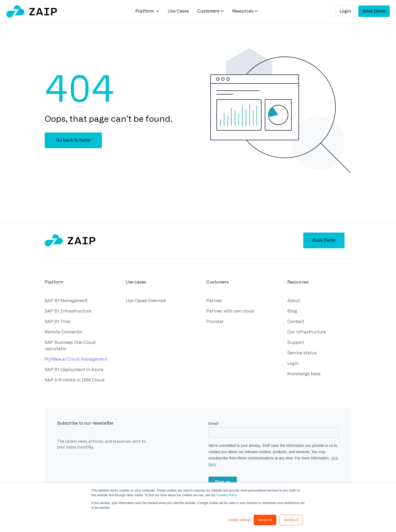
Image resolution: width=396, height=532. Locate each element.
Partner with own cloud (230, 312)
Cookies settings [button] (239, 520)
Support (296, 343)
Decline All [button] (291, 520)
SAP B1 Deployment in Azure (74, 370)
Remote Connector (64, 333)
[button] (147, 11)
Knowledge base (304, 375)
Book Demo (374, 11)
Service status (302, 354)
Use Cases (178, 11)
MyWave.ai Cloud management (76, 360)
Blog (292, 312)
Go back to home (73, 140)
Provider (215, 322)
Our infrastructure (307, 333)
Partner (214, 301)
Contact (296, 322)
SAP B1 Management (66, 301)
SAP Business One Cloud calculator (70, 346)
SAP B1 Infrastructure (68, 312)
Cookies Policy (227, 495)
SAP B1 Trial (58, 322)
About (294, 301)
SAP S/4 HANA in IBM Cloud (75, 381)
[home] (32, 11)
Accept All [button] (265, 520)
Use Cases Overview (146, 301)
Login (345, 11)
